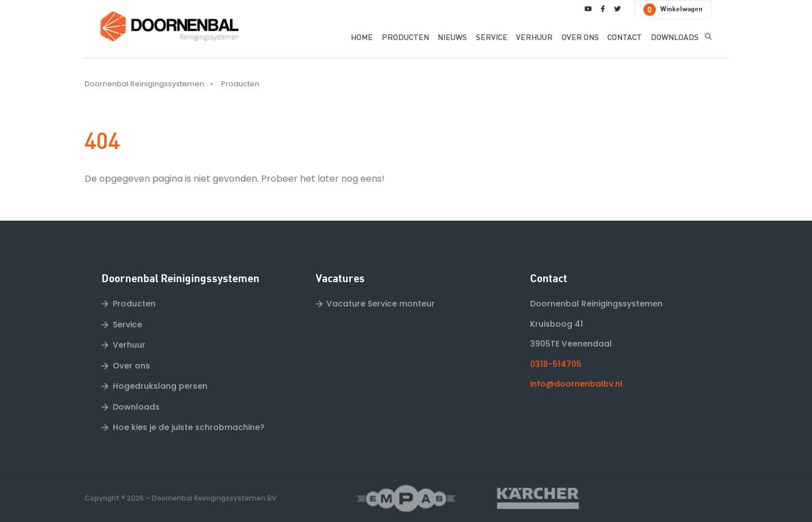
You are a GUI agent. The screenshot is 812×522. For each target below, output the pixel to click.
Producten (240, 84)
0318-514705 (556, 364)
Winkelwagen (673, 10)
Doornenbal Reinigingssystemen (144, 84)
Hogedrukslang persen (160, 386)
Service (127, 324)
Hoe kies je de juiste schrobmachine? (189, 427)
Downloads (136, 407)
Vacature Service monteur (381, 304)
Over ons (131, 366)
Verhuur (129, 345)
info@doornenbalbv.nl (576, 384)
